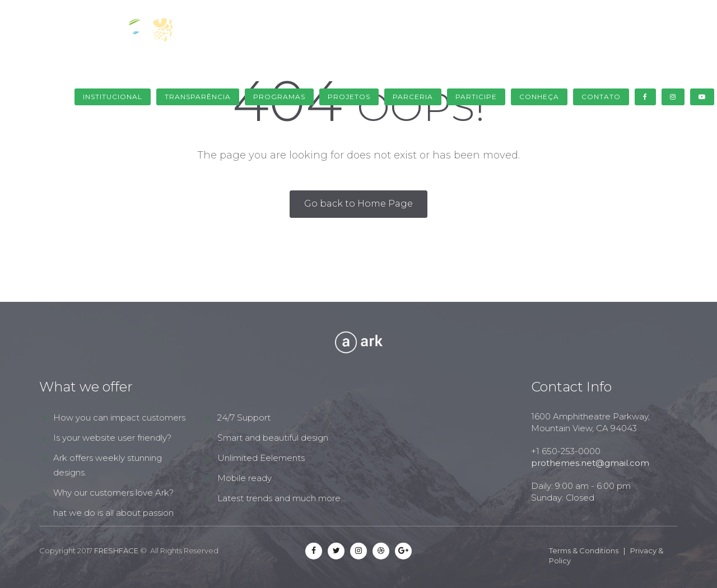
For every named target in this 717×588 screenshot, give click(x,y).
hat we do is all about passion (113, 513)
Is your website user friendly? (112, 438)
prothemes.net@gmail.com (590, 463)
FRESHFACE (116, 550)
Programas (279, 97)
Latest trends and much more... (281, 498)
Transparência (198, 97)
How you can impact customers (119, 417)
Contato (601, 97)
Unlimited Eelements (261, 458)
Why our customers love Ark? (113, 493)
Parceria (413, 97)
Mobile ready (245, 478)
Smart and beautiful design (273, 438)
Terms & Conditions (584, 550)
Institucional (113, 97)
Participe (476, 97)
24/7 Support (244, 417)
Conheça (539, 97)
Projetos (349, 97)
